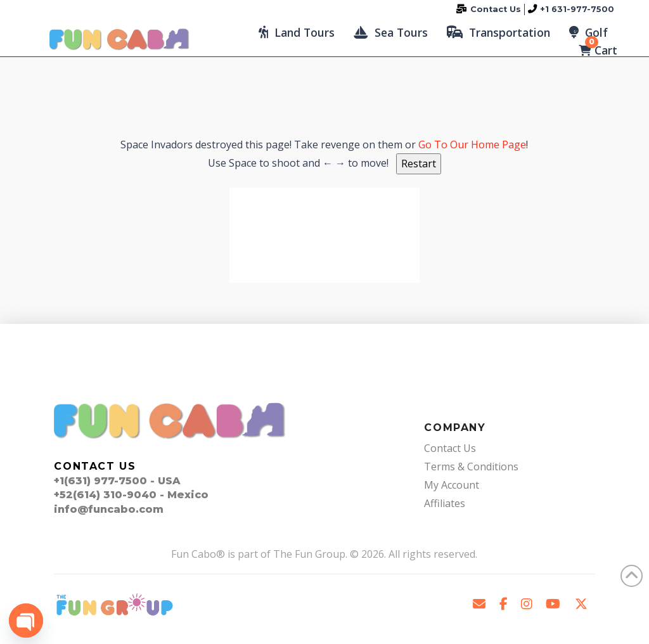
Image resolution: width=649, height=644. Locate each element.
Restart (419, 164)
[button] (297, 32)
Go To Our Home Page (472, 145)
